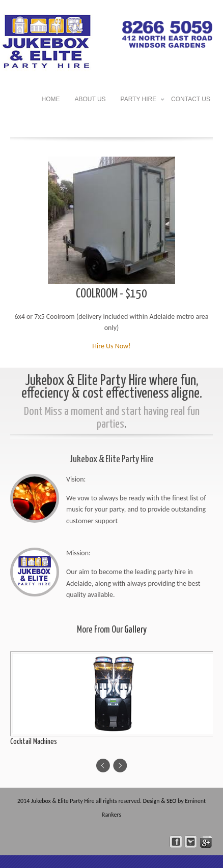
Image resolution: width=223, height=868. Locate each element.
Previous (103, 766)
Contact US (191, 99)
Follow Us (191, 842)
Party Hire (139, 100)
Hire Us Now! (111, 346)
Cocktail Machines (34, 742)
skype (206, 842)
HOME (51, 99)
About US (90, 99)
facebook (176, 842)
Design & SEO (160, 801)
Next (120, 766)
